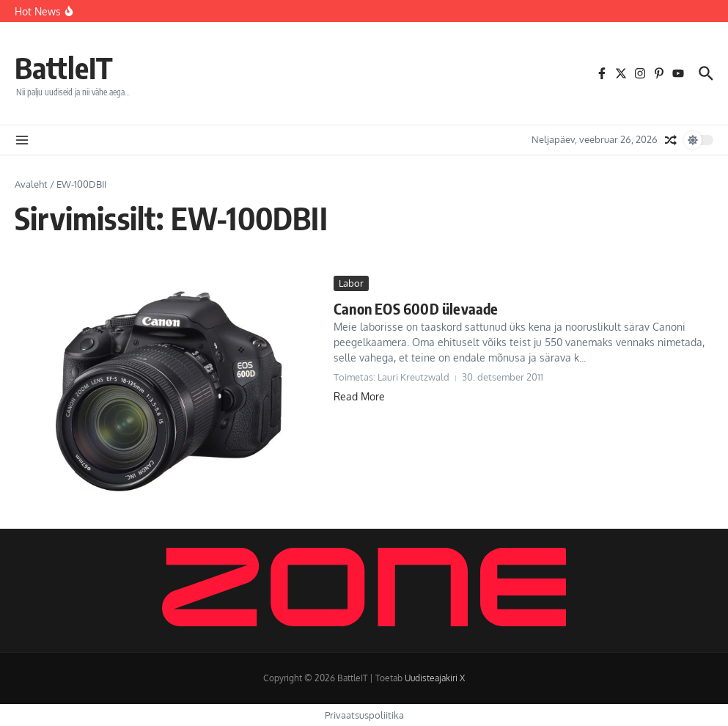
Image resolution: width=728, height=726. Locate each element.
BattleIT (64, 67)
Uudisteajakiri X (435, 678)
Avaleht (31, 184)
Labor (351, 283)
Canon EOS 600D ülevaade (416, 308)
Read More (359, 396)
